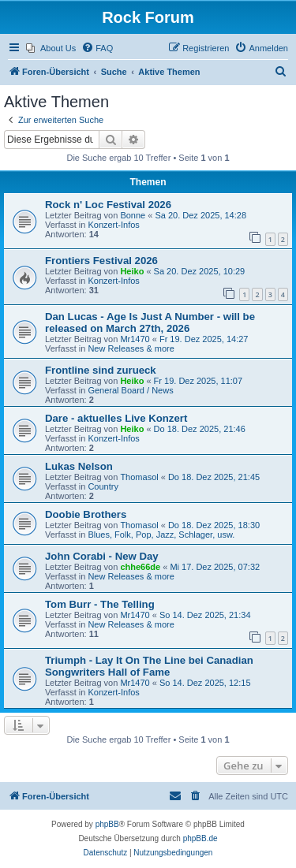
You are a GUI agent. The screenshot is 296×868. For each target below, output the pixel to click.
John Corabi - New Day (102, 556)
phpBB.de (200, 838)
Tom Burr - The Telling (100, 604)
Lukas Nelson (79, 466)
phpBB (107, 824)
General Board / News (130, 390)
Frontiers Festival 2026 (101, 261)
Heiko (132, 271)
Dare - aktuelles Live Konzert (116, 418)
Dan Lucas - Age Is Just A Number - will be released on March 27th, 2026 (150, 322)
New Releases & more (131, 348)
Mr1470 (135, 339)
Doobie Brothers (86, 514)
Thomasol (139, 477)
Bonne (133, 215)
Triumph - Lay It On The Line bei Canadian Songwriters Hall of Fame (149, 666)
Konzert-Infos (113, 225)
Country (103, 486)
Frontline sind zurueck (101, 370)
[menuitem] (51, 48)
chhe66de (140, 567)
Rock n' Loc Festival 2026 (108, 205)
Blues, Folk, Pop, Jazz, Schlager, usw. (161, 535)
